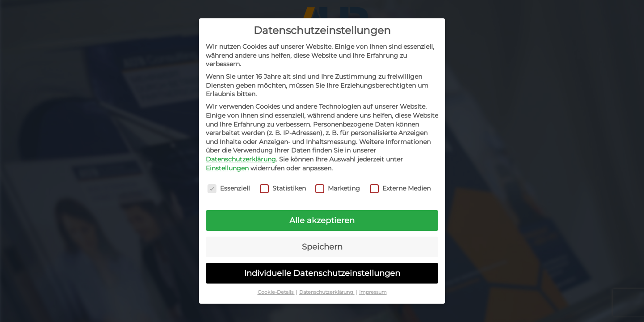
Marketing (338, 189)
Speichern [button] (322, 247)
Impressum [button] (373, 292)
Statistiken (283, 189)
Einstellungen (227, 168)
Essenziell (229, 189)
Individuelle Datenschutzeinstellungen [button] (322, 273)
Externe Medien (400, 189)
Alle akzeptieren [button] (322, 220)
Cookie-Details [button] (276, 292)
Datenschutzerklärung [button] (327, 292)
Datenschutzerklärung (241, 159)
